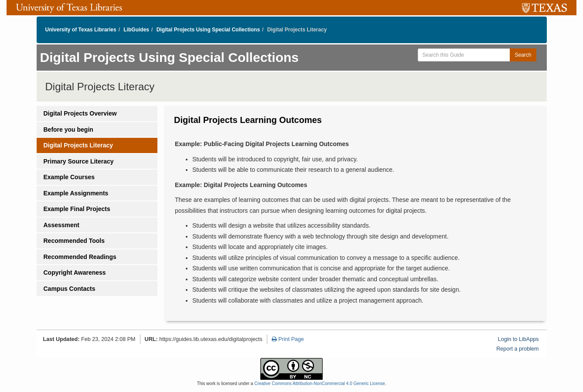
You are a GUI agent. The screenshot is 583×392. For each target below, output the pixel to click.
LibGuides (136, 30)
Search (523, 55)
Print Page (288, 339)
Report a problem (517, 349)
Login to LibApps (518, 339)
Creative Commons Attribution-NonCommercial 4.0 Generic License (320, 383)
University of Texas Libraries (81, 30)
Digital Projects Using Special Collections (208, 30)
